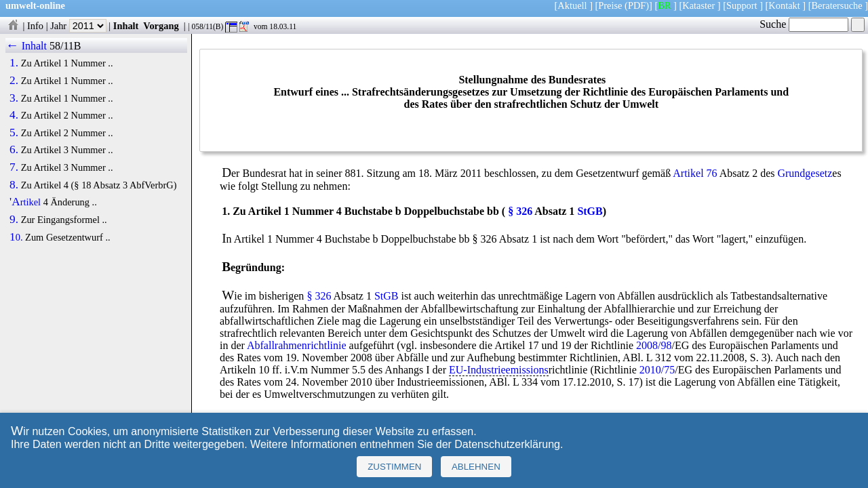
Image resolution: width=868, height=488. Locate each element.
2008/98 (654, 345)
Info (35, 26)
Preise (610, 5)
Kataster (698, 5)
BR (664, 5)
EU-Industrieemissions (499, 370)
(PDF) (637, 5)
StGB (590, 211)
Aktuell (572, 5)
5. (14, 133)
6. (14, 150)
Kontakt (784, 5)
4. (14, 115)
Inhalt (126, 26)
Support (742, 5)
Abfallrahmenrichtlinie (297, 345)
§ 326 (520, 211)
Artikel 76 (695, 173)
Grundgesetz (805, 173)
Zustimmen (394, 467)
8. (14, 185)
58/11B (65, 46)
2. (14, 81)
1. (14, 63)
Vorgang (161, 26)
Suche (804, 24)
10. (16, 237)
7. (14, 167)
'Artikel (25, 202)
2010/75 (657, 370)
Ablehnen (476, 467)
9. (14, 220)
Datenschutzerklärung (507, 444)
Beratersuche (837, 5)
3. (14, 98)
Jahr (78, 26)
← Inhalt (26, 46)
